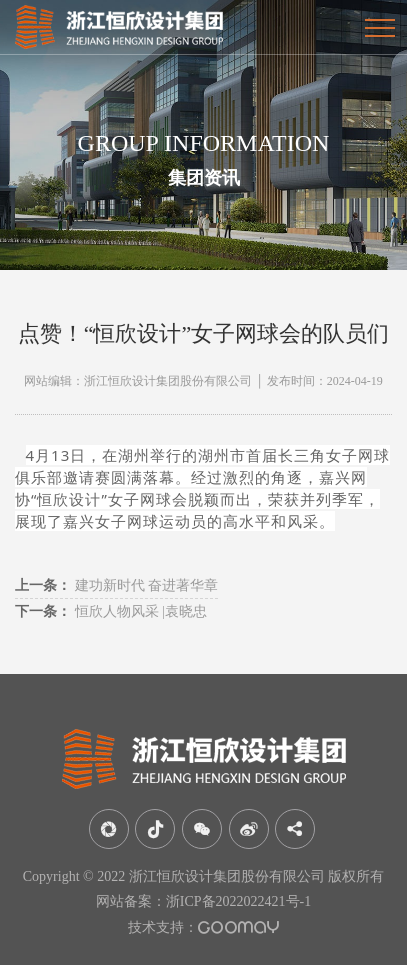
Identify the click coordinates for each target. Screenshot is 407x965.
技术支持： (203, 927)
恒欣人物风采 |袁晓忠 (111, 611)
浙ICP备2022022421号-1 (238, 901)
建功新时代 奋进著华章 (116, 585)
